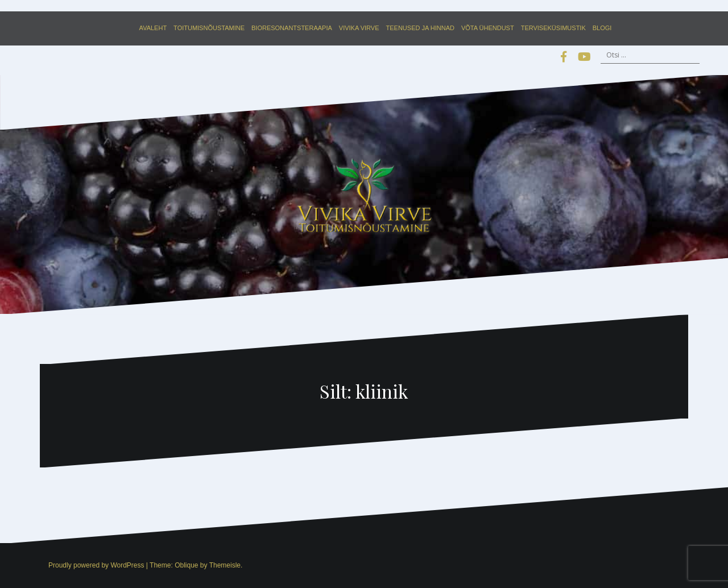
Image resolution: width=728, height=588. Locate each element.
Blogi (602, 28)
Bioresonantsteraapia (292, 28)
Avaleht (153, 28)
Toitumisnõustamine (209, 28)
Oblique (186, 565)
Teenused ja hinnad (420, 28)
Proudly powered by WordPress (96, 565)
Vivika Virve (359, 28)
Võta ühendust (488, 28)
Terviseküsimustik (553, 28)
